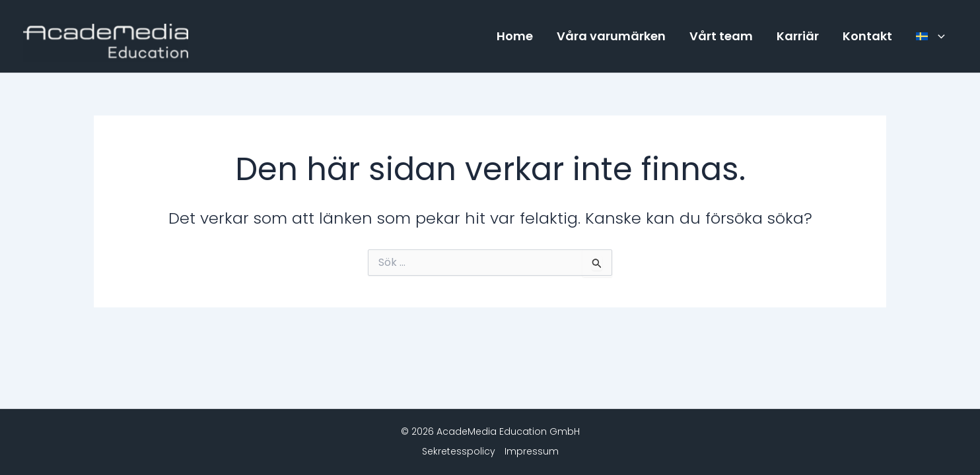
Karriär (798, 36)
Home (515, 36)
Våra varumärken (611, 36)
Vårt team (721, 36)
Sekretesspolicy (459, 451)
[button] (938, 36)
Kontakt (867, 36)
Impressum (532, 451)
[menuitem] (930, 36)
